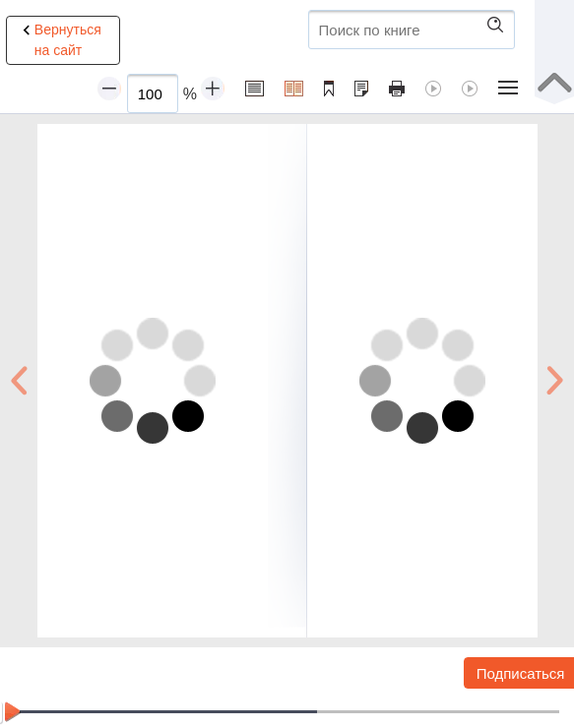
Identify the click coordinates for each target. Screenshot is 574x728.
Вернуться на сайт (59, 39)
